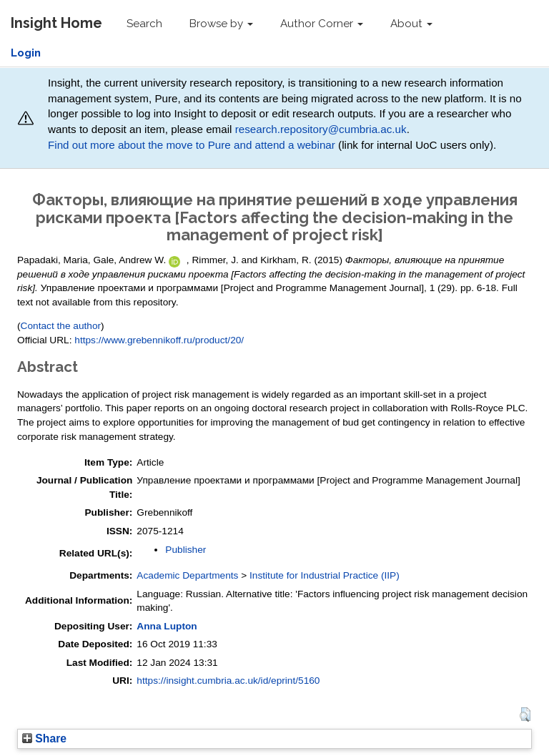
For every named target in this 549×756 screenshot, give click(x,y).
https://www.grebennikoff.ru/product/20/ (159, 340)
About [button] (411, 24)
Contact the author (61, 326)
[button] (525, 715)
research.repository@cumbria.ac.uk (321, 129)
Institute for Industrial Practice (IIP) (325, 575)
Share (44, 738)
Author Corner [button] (322, 24)
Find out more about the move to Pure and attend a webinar (192, 145)
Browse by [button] (221, 24)
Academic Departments (187, 575)
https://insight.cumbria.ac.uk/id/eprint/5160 (228, 681)
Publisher (186, 550)
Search (144, 24)
